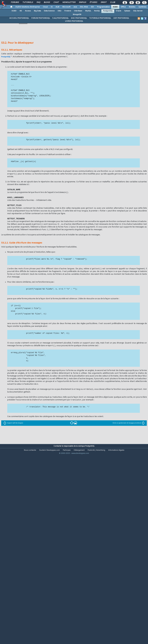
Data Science (49, 11)
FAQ (38, 2)
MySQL (88, 11)
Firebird (68, 11)
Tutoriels (28, 2)
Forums (15, 2)
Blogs (47, 2)
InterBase (78, 11)
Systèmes (142, 7)
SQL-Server (138, 11)
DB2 (59, 11)
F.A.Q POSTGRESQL (60, 18)
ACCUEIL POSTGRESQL (19, 18)
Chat (56, 2)
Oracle (118, 11)
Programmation (103, 7)
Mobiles (132, 7)
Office (123, 7)
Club (112, 2)
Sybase (127, 11)
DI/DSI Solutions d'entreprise (28, 7)
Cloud (45, 7)
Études (93, 2)
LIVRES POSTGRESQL (74, 21)
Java (75, 7)
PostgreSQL (108, 11)
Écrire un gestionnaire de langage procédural (129, 426)
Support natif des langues (13, 426)
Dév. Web (84, 7)
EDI (92, 7)
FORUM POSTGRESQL (41, 18)
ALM (57, 7)
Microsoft (66, 7)
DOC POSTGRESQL (79, 18)
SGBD (115, 7)
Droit (104, 2)
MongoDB (77, 15)
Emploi (82, 2)
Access (28, 11)
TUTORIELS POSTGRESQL (100, 18)
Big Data (37, 11)
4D (21, 11)
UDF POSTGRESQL (121, 18)
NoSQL (97, 11)
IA (52, 7)
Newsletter (69, 2)
